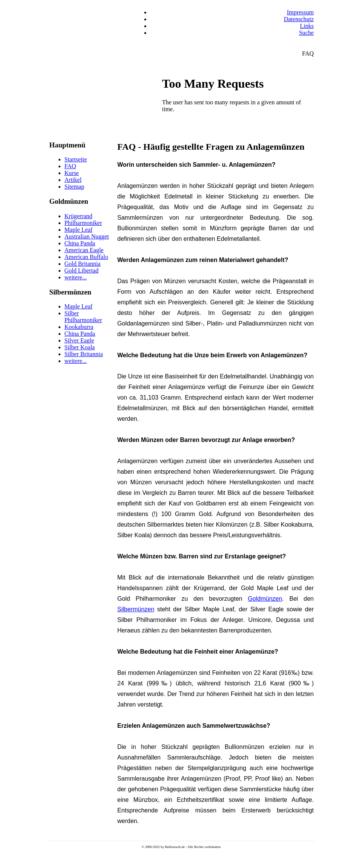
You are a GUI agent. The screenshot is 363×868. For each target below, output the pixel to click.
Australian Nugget (87, 236)
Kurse (72, 173)
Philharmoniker (83, 223)
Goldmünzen (265, 599)
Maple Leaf (79, 230)
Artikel (73, 180)
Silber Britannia (84, 354)
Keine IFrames (236, 107)
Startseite (76, 159)
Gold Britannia (83, 264)
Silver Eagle (80, 340)
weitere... (76, 277)
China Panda (80, 243)
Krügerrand (79, 216)
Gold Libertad (82, 270)
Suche (306, 33)
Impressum (300, 12)
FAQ (70, 166)
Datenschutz (299, 19)
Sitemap (74, 187)
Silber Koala (80, 347)
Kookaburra (79, 327)
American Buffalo (87, 257)
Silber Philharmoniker (83, 317)
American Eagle (84, 250)
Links (307, 26)
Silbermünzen (136, 609)
